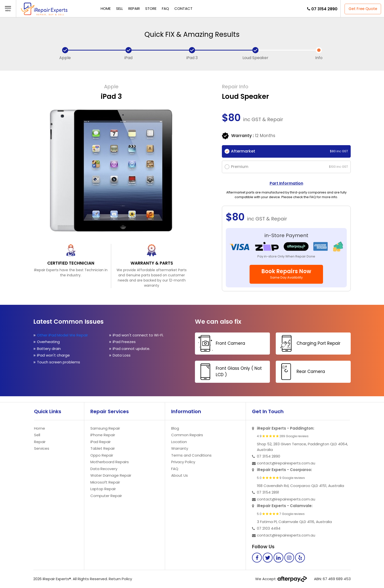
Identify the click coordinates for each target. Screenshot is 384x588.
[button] (8, 9)
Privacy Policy (183, 462)
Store (151, 8)
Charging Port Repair (309, 343)
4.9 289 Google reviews (283, 436)
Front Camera (221, 343)
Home (106, 8)
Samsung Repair (105, 428)
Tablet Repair (103, 448)
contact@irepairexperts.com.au (286, 463)
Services (42, 448)
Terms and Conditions (191, 455)
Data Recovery (104, 469)
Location (179, 442)
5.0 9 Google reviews (281, 478)
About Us (180, 475)
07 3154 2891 (268, 492)
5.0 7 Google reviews (281, 514)
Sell (120, 8)
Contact (183, 8)
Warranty (180, 448)
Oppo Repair (102, 455)
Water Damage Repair (111, 475)
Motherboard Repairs (110, 462)
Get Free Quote (363, 9)
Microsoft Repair (105, 482)
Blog (175, 428)
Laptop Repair (103, 489)
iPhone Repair (103, 435)
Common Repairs (187, 435)
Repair (134, 8)
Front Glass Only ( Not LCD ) (229, 372)
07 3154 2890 (324, 9)
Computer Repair (106, 496)
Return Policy (120, 579)
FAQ (165, 8)
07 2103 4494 (269, 528)
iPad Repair (101, 442)
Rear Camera (301, 372)
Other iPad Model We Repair (62, 335)
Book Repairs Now (286, 274)
